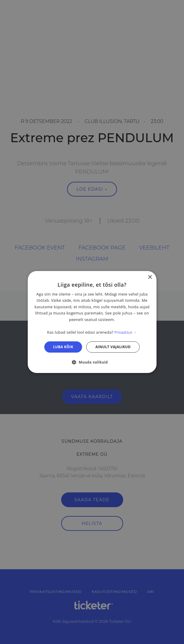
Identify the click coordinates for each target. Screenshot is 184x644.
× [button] (150, 277)
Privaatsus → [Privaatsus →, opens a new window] (126, 332)
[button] (92, 362)
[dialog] (92, 322)
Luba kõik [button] (63, 347)
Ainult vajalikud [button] (113, 347)
